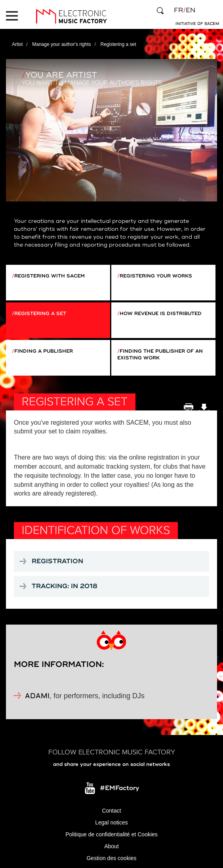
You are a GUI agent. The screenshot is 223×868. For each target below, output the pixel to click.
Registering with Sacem (50, 276)
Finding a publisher (44, 351)
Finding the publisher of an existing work (160, 355)
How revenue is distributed (161, 314)
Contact (111, 811)
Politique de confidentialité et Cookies (111, 834)
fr (178, 10)
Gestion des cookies (111, 858)
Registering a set (40, 314)
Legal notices (111, 822)
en (191, 10)
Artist (17, 44)
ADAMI (37, 696)
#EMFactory (119, 788)
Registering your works (156, 276)
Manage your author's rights (61, 44)
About (111, 846)
